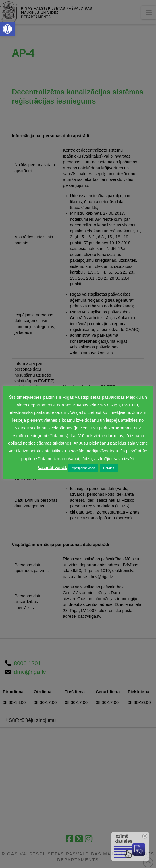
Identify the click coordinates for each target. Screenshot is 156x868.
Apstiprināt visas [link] (83, 468)
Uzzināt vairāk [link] (53, 467)
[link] (7, 29)
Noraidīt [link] (109, 468)
